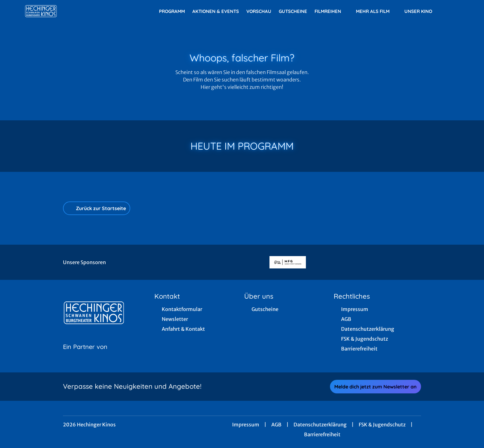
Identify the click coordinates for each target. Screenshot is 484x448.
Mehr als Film (376, 11)
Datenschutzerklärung (320, 425)
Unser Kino (422, 11)
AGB (276, 425)
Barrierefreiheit (322, 434)
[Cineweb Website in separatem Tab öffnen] (85, 355)
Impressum (246, 425)
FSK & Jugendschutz (382, 425)
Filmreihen (332, 11)
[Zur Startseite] (68, 11)
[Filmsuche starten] (453, 11)
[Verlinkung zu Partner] (288, 262)
